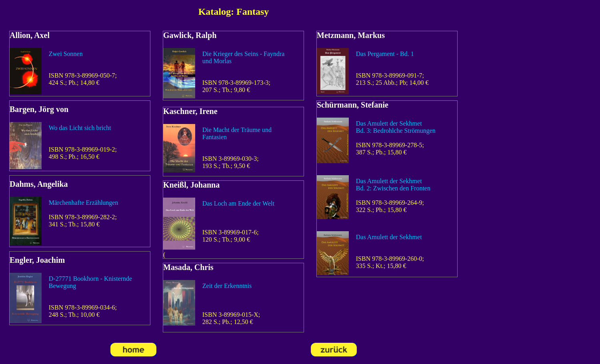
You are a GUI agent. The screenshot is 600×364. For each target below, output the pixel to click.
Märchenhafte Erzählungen (84, 203)
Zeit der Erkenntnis (227, 286)
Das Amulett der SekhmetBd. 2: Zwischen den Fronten (393, 185)
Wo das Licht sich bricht (80, 128)
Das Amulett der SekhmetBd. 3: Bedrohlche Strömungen (396, 127)
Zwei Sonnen (66, 54)
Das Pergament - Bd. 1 (385, 54)
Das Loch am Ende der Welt (238, 203)
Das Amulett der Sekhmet (389, 237)
